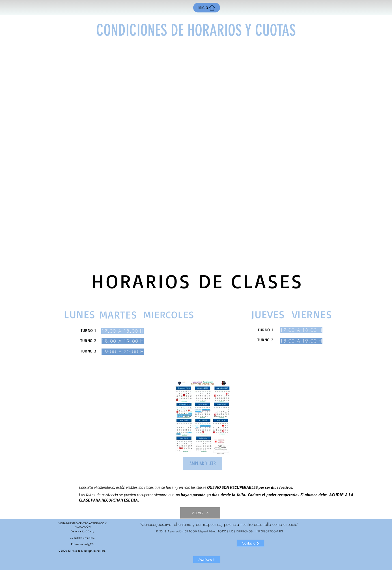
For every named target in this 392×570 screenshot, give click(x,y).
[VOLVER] (200, 513)
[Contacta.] (250, 543)
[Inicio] (207, 8)
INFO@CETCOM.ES (269, 531)
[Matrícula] (207, 559)
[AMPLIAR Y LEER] (203, 463)
